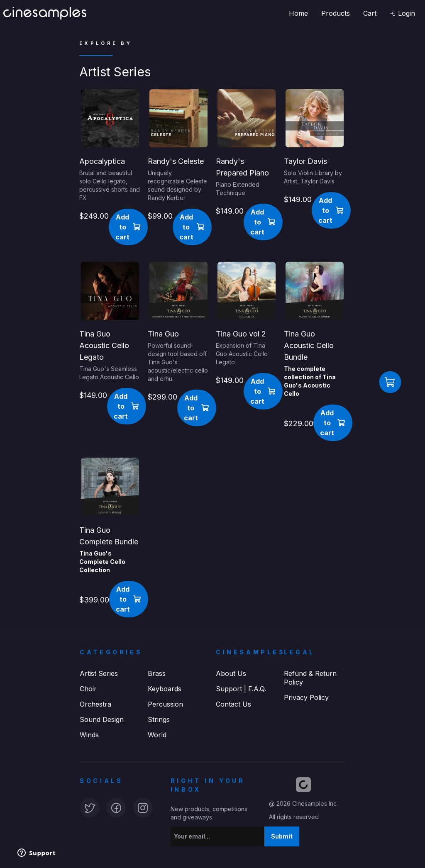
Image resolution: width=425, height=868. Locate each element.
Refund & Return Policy (310, 678)
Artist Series (99, 673)
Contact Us (233, 704)
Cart (370, 13)
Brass (157, 673)
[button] (402, 13)
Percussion (165, 704)
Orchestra (95, 704)
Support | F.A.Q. (241, 689)
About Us (231, 673)
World (157, 735)
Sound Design (102, 719)
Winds (89, 735)
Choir (88, 689)
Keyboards (165, 689)
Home (298, 13)
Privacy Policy (306, 697)
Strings (159, 719)
